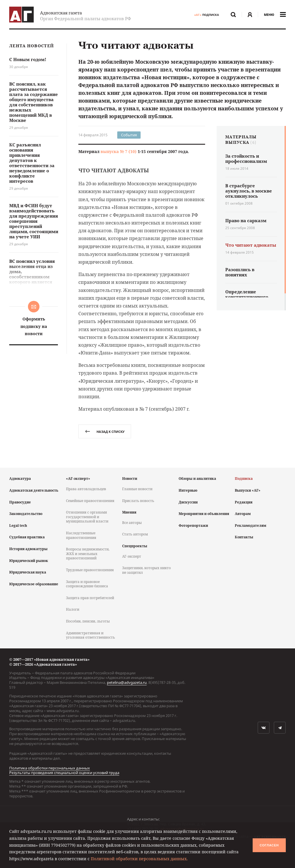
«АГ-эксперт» (78, 479)
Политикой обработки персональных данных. (139, 859)
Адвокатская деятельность (34, 490)
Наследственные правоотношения (81, 535)
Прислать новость (138, 501)
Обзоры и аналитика (197, 479)
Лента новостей (32, 46)
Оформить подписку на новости (34, 326)
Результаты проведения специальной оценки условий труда (64, 773)
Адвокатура (20, 479)
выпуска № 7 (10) (119, 151)
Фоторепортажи (193, 525)
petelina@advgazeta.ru (127, 682)
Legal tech (18, 525)
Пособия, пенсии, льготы (88, 621)
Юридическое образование (34, 584)
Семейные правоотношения (90, 501)
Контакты (244, 537)
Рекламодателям (250, 525)
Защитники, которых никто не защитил (146, 570)
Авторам (243, 514)
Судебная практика (27, 537)
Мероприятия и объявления (204, 514)
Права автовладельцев (86, 489)
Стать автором (135, 534)
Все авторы (132, 523)
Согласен (269, 845)
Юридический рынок (29, 561)
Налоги (73, 609)
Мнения (129, 512)
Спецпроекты (135, 546)
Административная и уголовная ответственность (90, 635)
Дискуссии (188, 502)
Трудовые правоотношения (90, 570)
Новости (130, 479)
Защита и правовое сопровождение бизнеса (87, 584)
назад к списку (105, 432)
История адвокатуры (28, 549)
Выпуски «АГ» (248, 490)
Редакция (244, 502)
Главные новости (137, 489)
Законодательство (26, 514)
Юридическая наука (28, 572)
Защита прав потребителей (90, 598)
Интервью (188, 490)
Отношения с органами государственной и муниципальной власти (87, 517)
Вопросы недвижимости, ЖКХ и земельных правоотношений (88, 554)
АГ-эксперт (132, 556)
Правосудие (20, 502)
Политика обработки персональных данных (50, 768)
